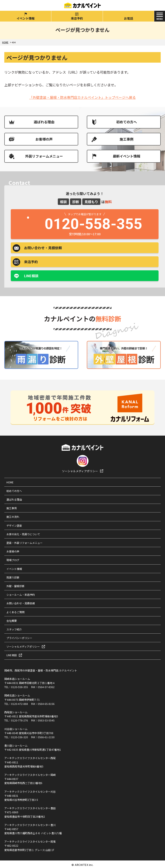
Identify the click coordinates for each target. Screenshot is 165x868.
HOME (10, 482)
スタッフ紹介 (14, 629)
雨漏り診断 (13, 577)
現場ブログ (13, 560)
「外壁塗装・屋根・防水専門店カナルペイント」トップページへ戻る (82, 97)
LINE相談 (31, 276)
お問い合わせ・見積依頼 (21, 603)
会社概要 (12, 621)
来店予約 (77, 18)
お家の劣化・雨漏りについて (23, 534)
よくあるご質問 (15, 612)
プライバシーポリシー (19, 638)
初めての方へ (127, 122)
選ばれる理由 (44, 122)
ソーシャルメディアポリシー (80, 471)
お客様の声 (44, 139)
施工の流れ (13, 517)
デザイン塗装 (14, 525)
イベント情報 (26, 18)
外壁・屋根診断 (15, 586)
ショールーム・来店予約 (21, 595)
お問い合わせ (43, 248)
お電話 (128, 18)
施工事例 (127, 139)
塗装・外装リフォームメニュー (24, 543)
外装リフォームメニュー (44, 156)
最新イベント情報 (127, 156)
